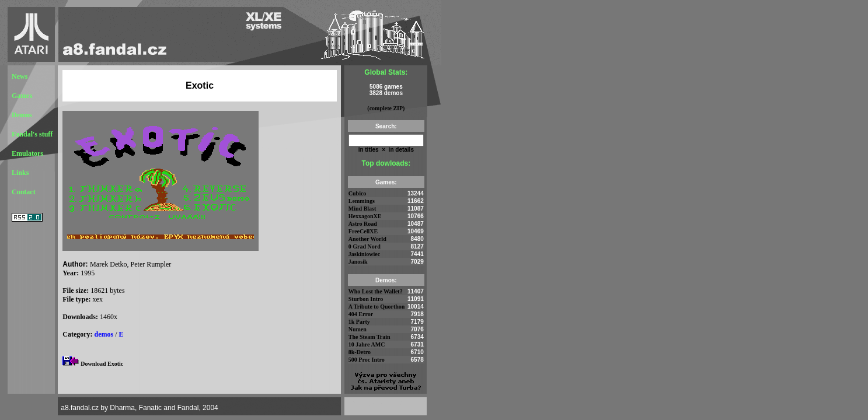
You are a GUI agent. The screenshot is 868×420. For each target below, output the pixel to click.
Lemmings (362, 201)
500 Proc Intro (367, 360)
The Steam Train (369, 337)
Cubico (358, 193)
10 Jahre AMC (367, 344)
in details (400, 150)
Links (20, 173)
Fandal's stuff (32, 134)
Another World (367, 239)
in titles (369, 150)
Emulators (27, 153)
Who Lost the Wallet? (376, 291)
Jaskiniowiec (364, 254)
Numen (358, 329)
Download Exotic (102, 364)
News (20, 76)
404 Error (361, 314)
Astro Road (363, 224)
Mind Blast (362, 209)
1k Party (359, 322)
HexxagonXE (365, 216)
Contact (24, 192)
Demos (22, 115)
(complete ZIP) (386, 108)
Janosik (358, 262)
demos (104, 334)
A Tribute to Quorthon (377, 307)
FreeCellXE (363, 231)
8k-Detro (360, 352)
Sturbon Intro (366, 299)
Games (22, 96)
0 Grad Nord (365, 246)
